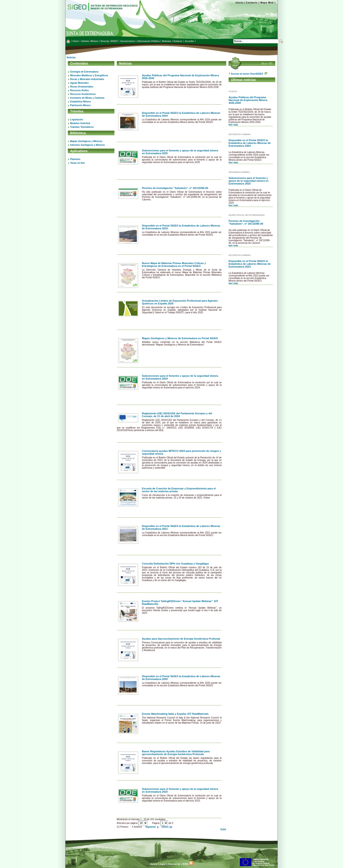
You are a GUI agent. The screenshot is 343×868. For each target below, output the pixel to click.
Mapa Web (267, 3)
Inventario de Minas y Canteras (87, 98)
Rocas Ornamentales (82, 87)
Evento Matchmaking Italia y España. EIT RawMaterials (175, 714)
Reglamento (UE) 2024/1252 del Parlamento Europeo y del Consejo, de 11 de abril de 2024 (177, 415)
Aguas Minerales (79, 83)
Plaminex (75, 159)
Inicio (239, 3)
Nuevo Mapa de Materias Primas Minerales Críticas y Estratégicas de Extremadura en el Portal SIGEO (174, 265)
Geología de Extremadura (84, 72)
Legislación (77, 120)
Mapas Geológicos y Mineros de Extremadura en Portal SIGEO (180, 338)
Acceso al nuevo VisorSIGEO (249, 74)
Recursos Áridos (79, 90)
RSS (188, 864)
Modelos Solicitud (80, 123)
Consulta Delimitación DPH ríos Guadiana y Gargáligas (175, 564)
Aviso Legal (158, 864)
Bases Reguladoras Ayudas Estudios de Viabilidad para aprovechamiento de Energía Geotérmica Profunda (176, 753)
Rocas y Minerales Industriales (87, 79)
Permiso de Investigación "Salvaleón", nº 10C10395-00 (175, 188)
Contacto (252, 3)
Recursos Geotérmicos (83, 94)
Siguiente (151, 827)
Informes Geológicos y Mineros (87, 145)
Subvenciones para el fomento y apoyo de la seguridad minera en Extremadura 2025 (249, 181)
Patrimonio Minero (80, 105)
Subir (223, 829)
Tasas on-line (77, 163)
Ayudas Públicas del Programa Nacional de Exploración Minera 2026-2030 (248, 100)
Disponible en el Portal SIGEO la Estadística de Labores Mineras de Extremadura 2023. (250, 264)
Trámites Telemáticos (82, 127)
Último (165, 827)
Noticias (71, 58)
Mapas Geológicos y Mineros (86, 141)
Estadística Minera (80, 102)
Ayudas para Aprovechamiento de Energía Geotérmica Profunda (181, 639)
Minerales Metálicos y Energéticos (89, 75)
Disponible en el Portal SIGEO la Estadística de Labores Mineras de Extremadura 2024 (250, 143)
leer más (233, 125)
